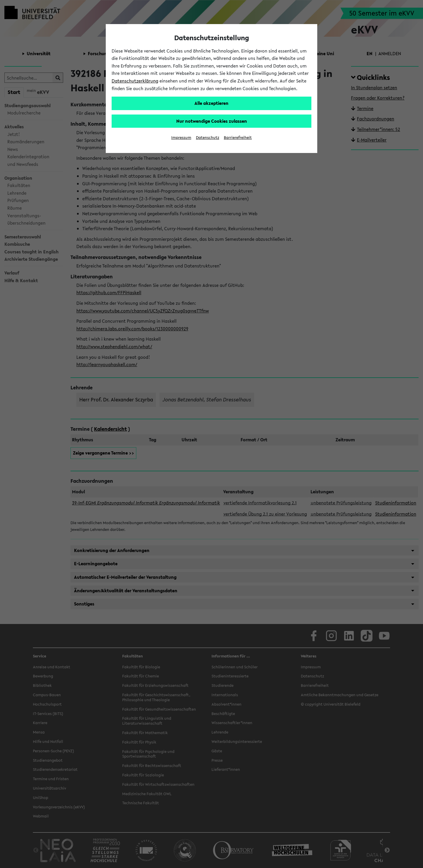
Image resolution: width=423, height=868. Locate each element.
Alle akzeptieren (211, 103)
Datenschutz (208, 138)
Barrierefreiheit (238, 138)
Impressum (181, 138)
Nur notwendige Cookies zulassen (212, 121)
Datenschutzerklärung (135, 81)
